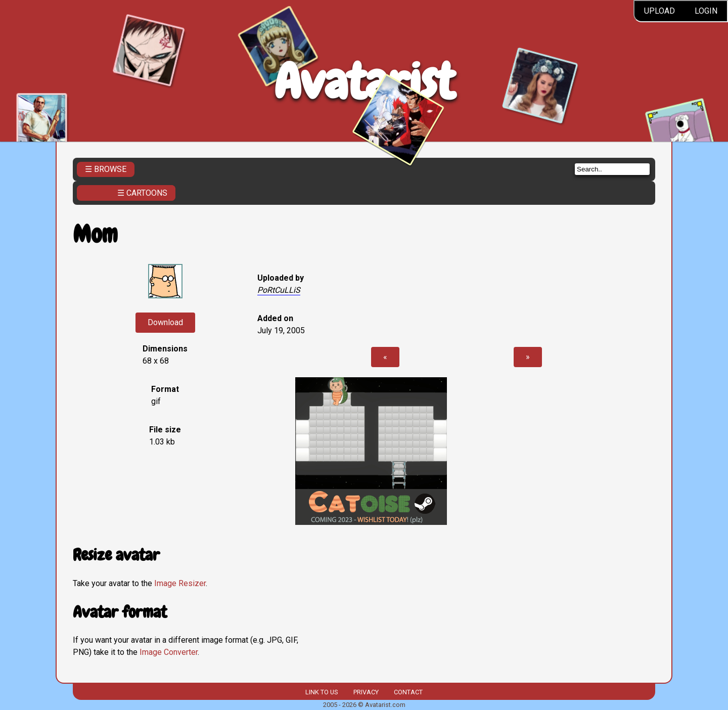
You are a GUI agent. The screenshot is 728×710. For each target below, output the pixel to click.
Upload (659, 11)
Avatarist (364, 82)
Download (165, 322)
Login (706, 11)
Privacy (366, 692)
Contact (408, 692)
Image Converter (169, 652)
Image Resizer (180, 583)
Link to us (322, 692)
